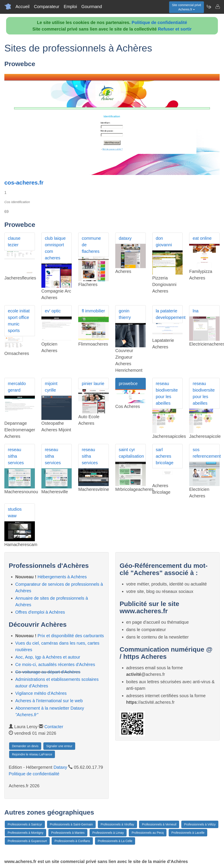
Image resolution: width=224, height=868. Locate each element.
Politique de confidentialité (159, 22)
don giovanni (164, 241)
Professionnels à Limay (108, 833)
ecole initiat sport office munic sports (19, 321)
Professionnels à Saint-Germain (71, 824)
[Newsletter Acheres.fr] (209, 7)
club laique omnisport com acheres (55, 248)
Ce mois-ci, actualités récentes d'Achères (55, 664)
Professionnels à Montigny (25, 833)
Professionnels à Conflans (72, 841)
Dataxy (60, 767)
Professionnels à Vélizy (200, 824)
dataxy (125, 238)
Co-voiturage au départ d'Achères (48, 672)
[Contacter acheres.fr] (217, 7)
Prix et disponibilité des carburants (71, 636)
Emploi (70, 7)
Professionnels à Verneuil (159, 824)
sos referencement (206, 453)
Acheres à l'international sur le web (49, 701)
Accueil (22, 7)
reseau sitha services (16, 456)
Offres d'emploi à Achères (40, 612)
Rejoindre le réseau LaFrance (32, 754)
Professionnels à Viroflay (117, 824)
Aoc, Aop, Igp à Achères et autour (48, 657)
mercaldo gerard (17, 387)
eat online (202, 238)
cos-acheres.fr (24, 183)
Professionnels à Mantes (68, 833)
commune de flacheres (91, 245)
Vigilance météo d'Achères (41, 693)
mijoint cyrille (51, 387)
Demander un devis (25, 746)
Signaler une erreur (59, 746)
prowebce (128, 383)
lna (196, 311)
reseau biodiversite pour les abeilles (167, 393)
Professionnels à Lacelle (188, 833)
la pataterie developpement (169, 314)
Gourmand (92, 7)
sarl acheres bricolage (165, 456)
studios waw (15, 512)
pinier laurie (93, 383)
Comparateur (47, 7)
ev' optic (53, 311)
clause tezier (14, 241)
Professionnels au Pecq (148, 833)
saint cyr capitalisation (131, 453)
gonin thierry (125, 314)
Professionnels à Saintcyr (25, 824)
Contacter (54, 727)
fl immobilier (93, 311)
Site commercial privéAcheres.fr (187, 7)
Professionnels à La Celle (115, 841)
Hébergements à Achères (62, 577)
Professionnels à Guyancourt (27, 841)
